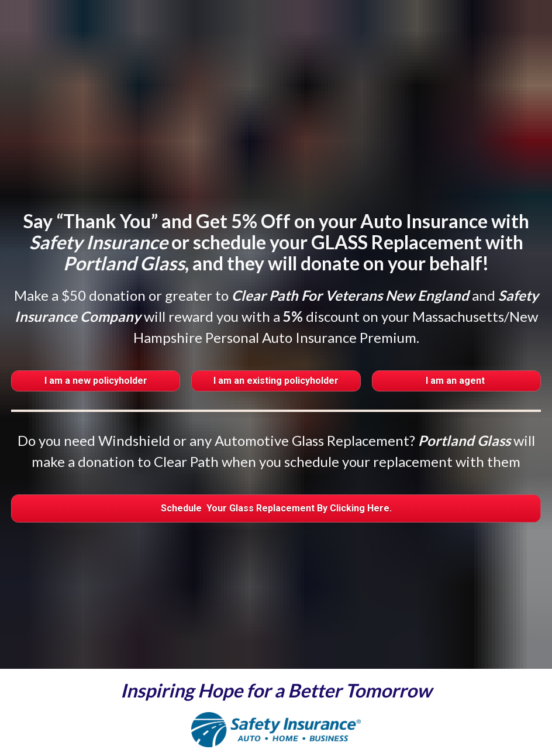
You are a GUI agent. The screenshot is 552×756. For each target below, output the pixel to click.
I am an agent (456, 343)
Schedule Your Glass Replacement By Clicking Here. (276, 470)
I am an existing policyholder (276, 343)
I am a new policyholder (96, 343)
